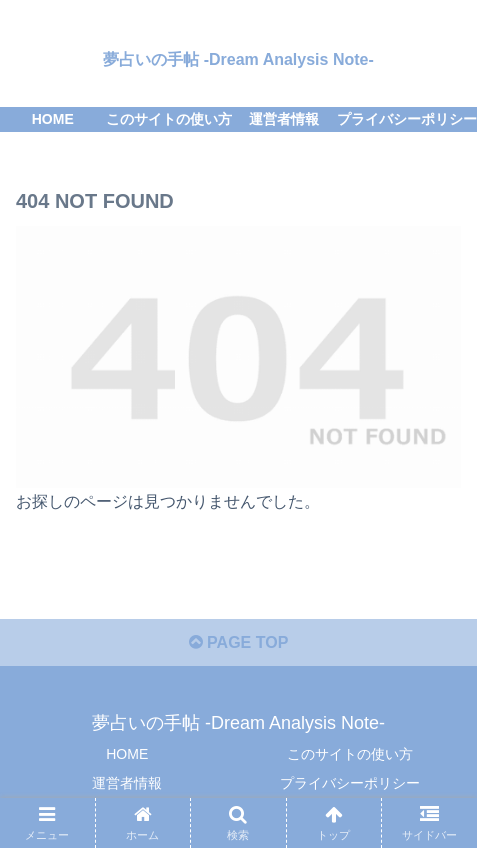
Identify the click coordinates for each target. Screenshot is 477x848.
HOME (127, 754)
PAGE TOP (239, 642)
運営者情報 (127, 783)
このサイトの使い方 (350, 754)
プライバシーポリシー (350, 783)
